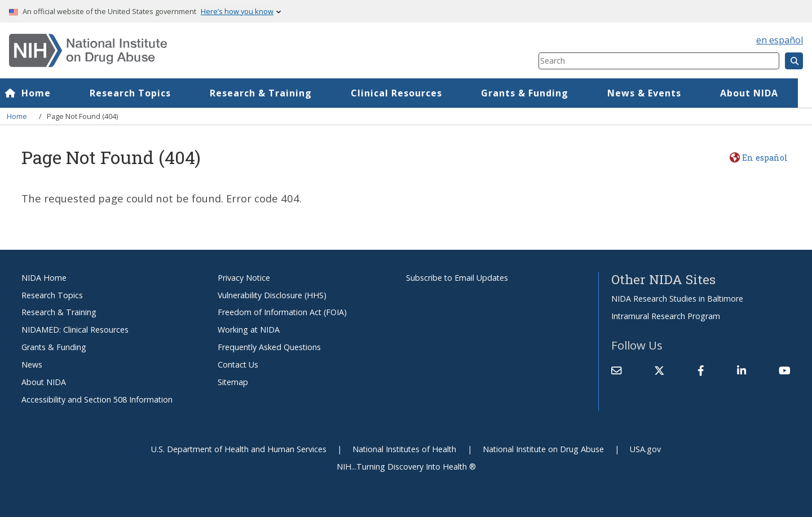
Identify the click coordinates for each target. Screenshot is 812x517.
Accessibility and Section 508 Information (97, 399)
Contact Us (238, 364)
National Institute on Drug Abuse (543, 449)
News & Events (658, 93)
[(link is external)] (659, 370)
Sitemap (233, 382)
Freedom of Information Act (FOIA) (282, 312)
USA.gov (645, 449)
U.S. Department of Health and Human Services (239, 449)
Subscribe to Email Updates (457, 278)
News (32, 364)
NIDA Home (44, 278)
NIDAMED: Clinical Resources (75, 330)
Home (50, 93)
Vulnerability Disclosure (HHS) (272, 295)
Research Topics (144, 93)
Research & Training (275, 93)
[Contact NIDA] (616, 370)
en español (780, 40)
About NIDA (44, 382)
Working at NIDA (249, 330)
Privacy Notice (244, 278)
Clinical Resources (411, 93)
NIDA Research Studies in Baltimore (677, 299)
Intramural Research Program (666, 316)
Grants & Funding (539, 93)
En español (765, 158)
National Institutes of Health (404, 449)
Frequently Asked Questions (269, 347)
